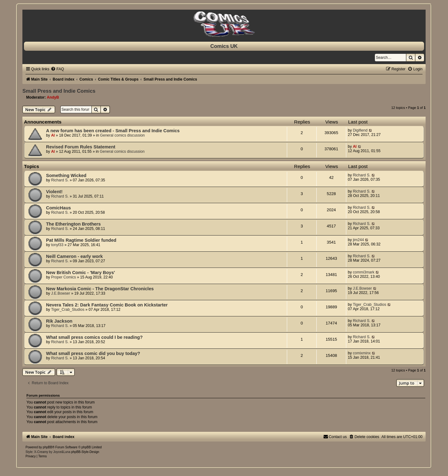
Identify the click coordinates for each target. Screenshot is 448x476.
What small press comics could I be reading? (94, 337)
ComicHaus (58, 208)
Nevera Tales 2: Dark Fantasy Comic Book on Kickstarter (107, 305)
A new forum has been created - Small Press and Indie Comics (113, 131)
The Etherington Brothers (73, 224)
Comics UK (224, 46)
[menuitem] (57, 69)
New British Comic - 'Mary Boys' (80, 273)
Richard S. (60, 180)
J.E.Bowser (61, 293)
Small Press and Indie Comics (59, 91)
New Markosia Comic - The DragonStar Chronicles (100, 289)
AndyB (53, 97)
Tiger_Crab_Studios (68, 310)
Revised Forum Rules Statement (81, 147)
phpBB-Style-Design (85, 452)
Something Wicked (66, 175)
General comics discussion (123, 135)
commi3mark (364, 272)
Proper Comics (63, 277)
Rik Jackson (59, 321)
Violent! (54, 192)
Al (53, 135)
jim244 (358, 240)
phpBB (48, 447)
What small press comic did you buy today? (93, 353)
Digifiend (360, 130)
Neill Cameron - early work (74, 256)
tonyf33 (57, 245)
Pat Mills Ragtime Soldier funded (81, 240)
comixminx (362, 353)
